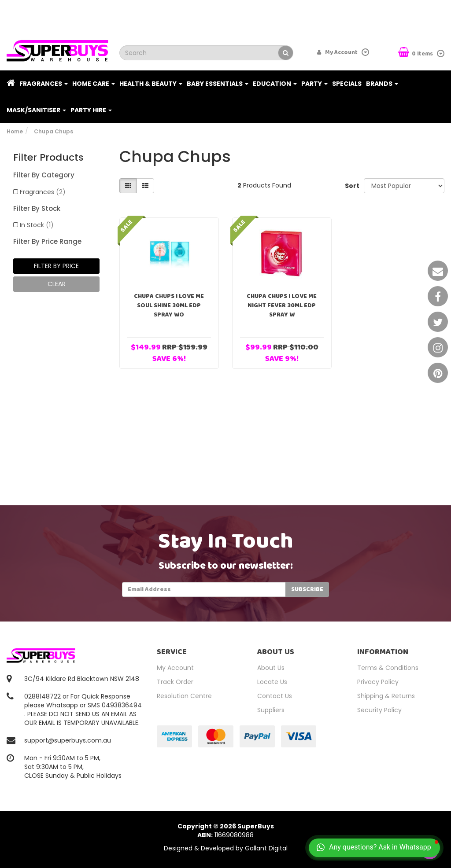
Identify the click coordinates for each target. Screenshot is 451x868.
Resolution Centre (184, 696)
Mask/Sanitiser (36, 110)
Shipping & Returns (386, 696)
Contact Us (275, 696)
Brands (382, 84)
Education (275, 84)
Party (314, 84)
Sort (351, 186)
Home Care (94, 84)
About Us (271, 668)
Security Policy (379, 710)
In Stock (37, 225)
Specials (347, 84)
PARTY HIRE (91, 110)
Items (416, 53)
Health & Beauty (151, 84)
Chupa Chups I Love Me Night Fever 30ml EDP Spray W (282, 305)
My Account (175, 668)
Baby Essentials (218, 84)
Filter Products (48, 158)
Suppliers (271, 710)
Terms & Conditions (388, 668)
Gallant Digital (266, 848)
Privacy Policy (378, 682)
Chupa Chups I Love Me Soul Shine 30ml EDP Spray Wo (169, 305)
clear (57, 284)
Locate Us (272, 682)
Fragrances (44, 84)
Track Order (175, 682)
